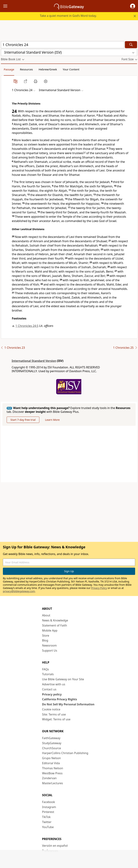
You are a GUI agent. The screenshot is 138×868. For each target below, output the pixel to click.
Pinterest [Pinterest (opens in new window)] (48, 812)
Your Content (71, 69)
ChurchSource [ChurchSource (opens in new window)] (51, 748)
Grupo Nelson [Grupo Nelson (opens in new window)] (51, 758)
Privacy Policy (99, 588)
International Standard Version (34, 361)
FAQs (45, 669)
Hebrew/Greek (48, 69)
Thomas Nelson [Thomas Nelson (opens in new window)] (53, 768)
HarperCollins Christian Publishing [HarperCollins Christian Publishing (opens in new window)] (65, 753)
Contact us (49, 689)
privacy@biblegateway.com (19, 591)
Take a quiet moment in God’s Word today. (68, 16)
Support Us (50, 651)
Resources (26, 69)
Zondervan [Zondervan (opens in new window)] (49, 778)
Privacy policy (52, 694)
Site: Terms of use (54, 714)
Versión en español (55, 846)
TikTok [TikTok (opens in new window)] (46, 817)
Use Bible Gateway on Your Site (63, 679)
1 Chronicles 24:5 (27, 326)
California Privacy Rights (60, 699)
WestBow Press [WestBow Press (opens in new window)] (52, 773)
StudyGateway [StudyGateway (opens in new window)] (52, 743)
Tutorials (48, 674)
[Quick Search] (63, 45)
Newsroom (49, 645)
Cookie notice (51, 709)
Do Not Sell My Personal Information (68, 704)
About (46, 615)
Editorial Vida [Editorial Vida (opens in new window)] (51, 763)
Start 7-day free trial (23, 420)
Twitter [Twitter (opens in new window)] (47, 822)
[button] (133, 6)
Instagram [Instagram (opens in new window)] (49, 807)
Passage (9, 69)
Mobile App (50, 630)
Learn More (52, 420)
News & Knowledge (55, 620)
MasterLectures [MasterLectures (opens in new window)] (52, 783)
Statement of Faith (55, 625)
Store (46, 636)
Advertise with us (54, 684)
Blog (45, 640)
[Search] (131, 45)
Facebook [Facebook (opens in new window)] (49, 802)
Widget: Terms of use (56, 719)
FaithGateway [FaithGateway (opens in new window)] (51, 738)
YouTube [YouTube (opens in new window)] (48, 827)
